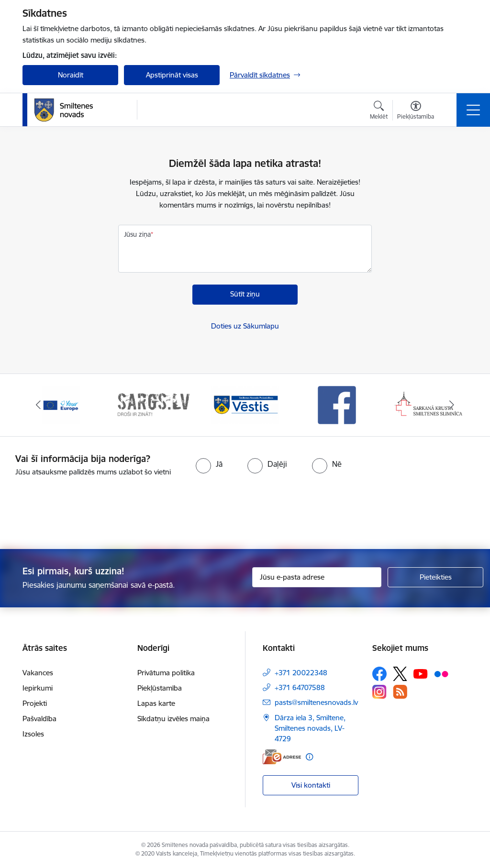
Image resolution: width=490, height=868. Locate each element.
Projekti (35, 703)
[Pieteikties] (435, 577)
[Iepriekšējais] (38, 405)
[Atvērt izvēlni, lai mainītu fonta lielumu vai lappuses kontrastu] (416, 111)
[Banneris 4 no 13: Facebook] (337, 404)
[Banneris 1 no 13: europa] (61, 404)
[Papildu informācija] (309, 757)
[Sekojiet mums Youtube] (421, 673)
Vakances (38, 673)
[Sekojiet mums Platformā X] (400, 674)
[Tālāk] (452, 405)
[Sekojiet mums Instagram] (379, 692)
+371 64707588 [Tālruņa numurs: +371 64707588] (300, 687)
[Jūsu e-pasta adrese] (317, 577)
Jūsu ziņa (137, 234)
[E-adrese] (282, 757)
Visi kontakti (311, 785)
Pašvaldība (39, 719)
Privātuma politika (166, 673)
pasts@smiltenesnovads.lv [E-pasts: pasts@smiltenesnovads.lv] (316, 702)
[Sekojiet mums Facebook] (379, 674)
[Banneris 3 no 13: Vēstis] (245, 404)
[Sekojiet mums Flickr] (441, 673)
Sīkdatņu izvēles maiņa (173, 719)
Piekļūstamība (160, 688)
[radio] (209, 464)
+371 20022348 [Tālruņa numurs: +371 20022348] (301, 673)
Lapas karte (156, 703)
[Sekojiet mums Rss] (400, 692)
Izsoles (33, 734)
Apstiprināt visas (172, 75)
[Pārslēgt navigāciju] (473, 110)
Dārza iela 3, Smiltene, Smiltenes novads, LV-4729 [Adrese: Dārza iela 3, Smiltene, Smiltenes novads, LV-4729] (310, 728)
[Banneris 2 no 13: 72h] (153, 404)
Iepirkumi (38, 688)
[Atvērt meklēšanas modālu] (379, 111)
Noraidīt (71, 75)
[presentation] (245, 514)
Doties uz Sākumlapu (245, 326)
